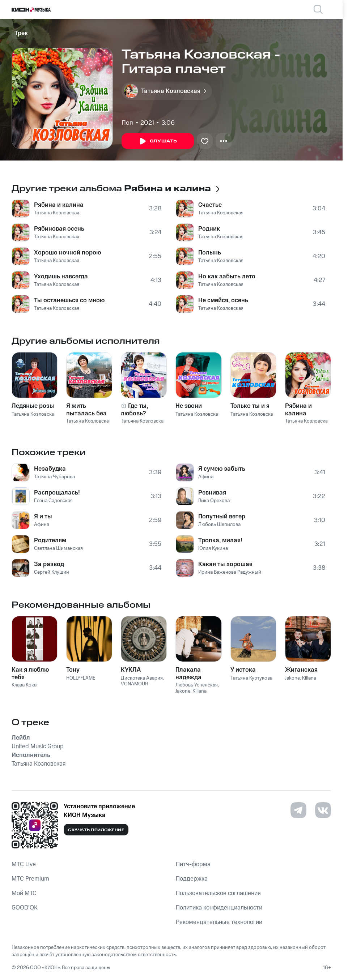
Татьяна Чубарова (54, 477)
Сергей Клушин (52, 572)
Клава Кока (24, 685)
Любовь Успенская (197, 685)
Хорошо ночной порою (67, 253)
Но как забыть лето (227, 277)
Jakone (183, 691)
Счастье (210, 205)
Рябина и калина (59, 205)
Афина (42, 525)
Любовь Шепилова (219, 525)
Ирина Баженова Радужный (230, 572)
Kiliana (200, 691)
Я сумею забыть (222, 469)
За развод (49, 564)
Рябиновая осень (59, 229)
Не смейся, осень (223, 300)
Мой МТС (24, 893)
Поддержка (192, 879)
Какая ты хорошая (225, 564)
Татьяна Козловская (57, 213)
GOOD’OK (25, 908)
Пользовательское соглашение (218, 893)
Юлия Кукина (213, 548)
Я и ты (43, 517)
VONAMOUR (135, 684)
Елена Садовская (53, 501)
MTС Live (24, 864)
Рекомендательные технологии (219, 922)
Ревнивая (212, 493)
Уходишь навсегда (61, 277)
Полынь (210, 253)
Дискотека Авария (142, 678)
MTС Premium (30, 879)
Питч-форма (193, 864)
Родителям (50, 540)
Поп (127, 123)
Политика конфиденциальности (219, 908)
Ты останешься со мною (69, 300)
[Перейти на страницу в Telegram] (298, 810)
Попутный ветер (222, 517)
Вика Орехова (214, 501)
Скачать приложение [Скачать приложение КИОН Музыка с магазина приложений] (96, 830)
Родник (209, 229)
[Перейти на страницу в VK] (323, 810)
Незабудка (50, 469)
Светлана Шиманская (58, 548)
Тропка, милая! (220, 540)
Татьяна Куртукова (251, 678)
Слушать (158, 141)
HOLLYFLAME (81, 678)
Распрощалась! (57, 493)
